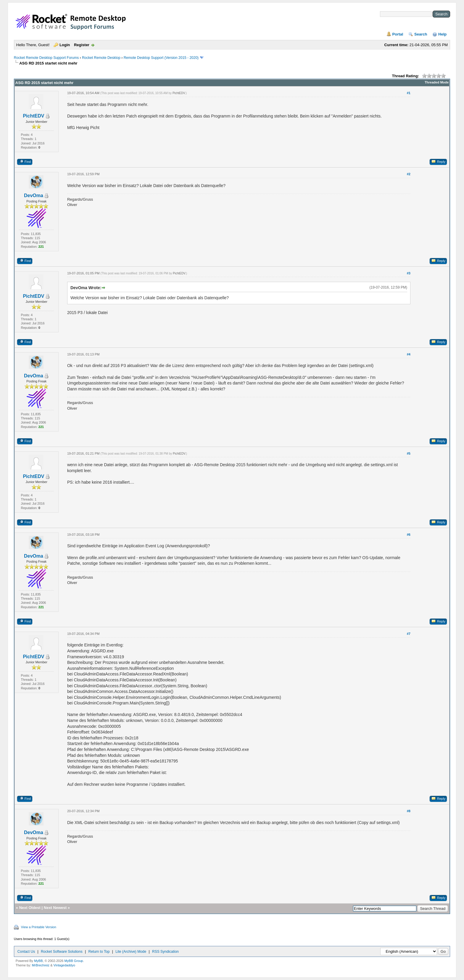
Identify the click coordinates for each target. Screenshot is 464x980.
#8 (409, 811)
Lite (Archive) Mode (131, 952)
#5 (409, 453)
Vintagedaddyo (64, 965)
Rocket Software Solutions (62, 952)
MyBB (38, 961)
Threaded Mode (437, 82)
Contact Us (26, 952)
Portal (398, 34)
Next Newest (55, 908)
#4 (409, 354)
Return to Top (99, 952)
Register (82, 45)
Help (442, 34)
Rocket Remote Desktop (101, 58)
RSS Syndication (165, 952)
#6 (409, 535)
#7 (409, 634)
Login (65, 45)
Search (421, 34)
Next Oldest (30, 908)
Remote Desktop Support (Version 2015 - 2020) (161, 58)
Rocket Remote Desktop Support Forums (46, 58)
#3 (409, 273)
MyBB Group (74, 961)
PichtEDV (33, 116)
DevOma (34, 195)
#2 (409, 174)
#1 (409, 93)
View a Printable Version (39, 927)
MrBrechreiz (41, 965)
